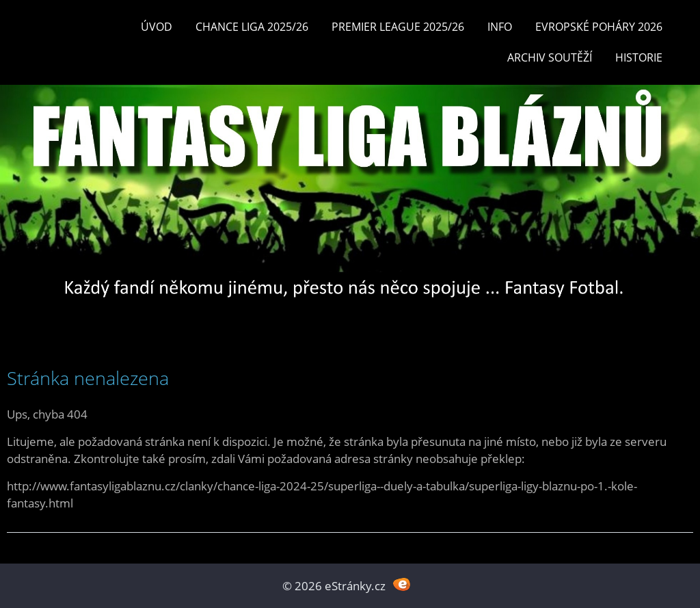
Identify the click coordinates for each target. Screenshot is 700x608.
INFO (500, 27)
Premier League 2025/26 (398, 27)
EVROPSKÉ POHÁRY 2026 (599, 27)
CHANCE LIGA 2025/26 (252, 27)
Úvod (157, 27)
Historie (639, 57)
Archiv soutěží (550, 57)
